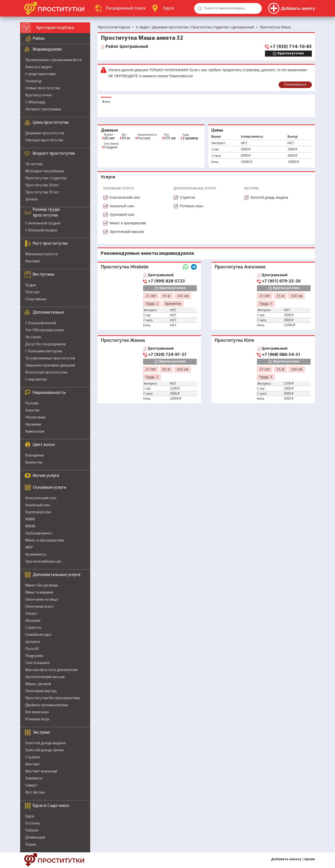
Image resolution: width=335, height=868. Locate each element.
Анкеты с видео (39, 67)
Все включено (37, 712)
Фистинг (32, 764)
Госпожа (32, 823)
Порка (31, 845)
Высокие (32, 261)
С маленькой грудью (43, 223)
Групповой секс (38, 512)
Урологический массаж (45, 677)
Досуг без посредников (45, 344)
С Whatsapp (35, 102)
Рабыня (32, 831)
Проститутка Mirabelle (125, 267)
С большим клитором (44, 351)
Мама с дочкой (38, 684)
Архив (310, 859)
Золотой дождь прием (44, 750)
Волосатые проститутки (46, 373)
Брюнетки (34, 463)
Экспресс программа (43, 109)
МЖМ (30, 526)
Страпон (32, 757)
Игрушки (33, 621)
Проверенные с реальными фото (54, 60)
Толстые (32, 292)
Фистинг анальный (41, 771)
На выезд (33, 81)
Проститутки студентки (46, 178)
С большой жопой (41, 323)
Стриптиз (33, 628)
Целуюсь (33, 642)
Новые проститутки (42, 88)
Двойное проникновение (47, 705)
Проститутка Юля (234, 340)
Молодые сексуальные (45, 171)
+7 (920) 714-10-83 (291, 47)
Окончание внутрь (41, 691)
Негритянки (35, 418)
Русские (32, 403)
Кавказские (35, 432)
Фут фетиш (35, 793)
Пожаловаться (295, 85)
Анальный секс (38, 505)
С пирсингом (36, 380)
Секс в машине (38, 663)
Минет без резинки (42, 586)
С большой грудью (41, 230)
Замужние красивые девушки (50, 365)
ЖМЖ (30, 519)
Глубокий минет (39, 533)
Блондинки (35, 456)
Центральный (127, 47)
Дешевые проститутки (45, 133)
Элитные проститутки (44, 140)
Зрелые (31, 199)
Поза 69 (32, 649)
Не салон (33, 337)
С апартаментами (40, 74)
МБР (29, 548)
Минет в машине (39, 593)
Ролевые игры (37, 719)
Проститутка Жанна (123, 340)
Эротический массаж (43, 562)
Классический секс (41, 498)
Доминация (35, 838)
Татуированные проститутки (50, 358)
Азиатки (32, 410)
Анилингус (34, 778)
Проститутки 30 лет (42, 185)
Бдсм (30, 816)
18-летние (34, 164)
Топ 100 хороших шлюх (45, 330)
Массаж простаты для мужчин (51, 670)
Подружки (34, 656)
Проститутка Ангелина (240, 267)
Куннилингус (36, 555)
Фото (106, 102)
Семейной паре (38, 635)
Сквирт (31, 786)
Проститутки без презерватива (53, 698)
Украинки (33, 425)
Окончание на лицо (42, 600)
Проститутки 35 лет (42, 192)
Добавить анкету (286, 859)
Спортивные (36, 299)
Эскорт (31, 614)
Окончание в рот (40, 607)
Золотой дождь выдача (45, 743)
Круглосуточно (39, 95)
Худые (31, 285)
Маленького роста (41, 254)
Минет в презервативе (45, 541)
